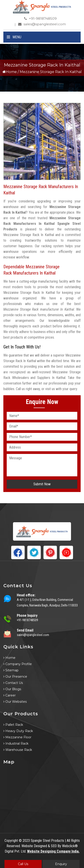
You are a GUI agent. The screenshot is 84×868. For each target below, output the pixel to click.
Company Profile (18, 664)
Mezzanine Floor (17, 737)
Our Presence (15, 677)
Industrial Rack (16, 743)
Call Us (23, 864)
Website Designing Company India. (53, 851)
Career (10, 695)
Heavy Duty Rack (18, 731)
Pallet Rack (13, 725)
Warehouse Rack (18, 750)
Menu (14, 37)
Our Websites (15, 702)
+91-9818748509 (40, 18)
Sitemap (11, 670)
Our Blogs (12, 689)
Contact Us (13, 683)
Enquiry (61, 864)
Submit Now (42, 484)
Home (10, 72)
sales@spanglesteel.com (42, 24)
